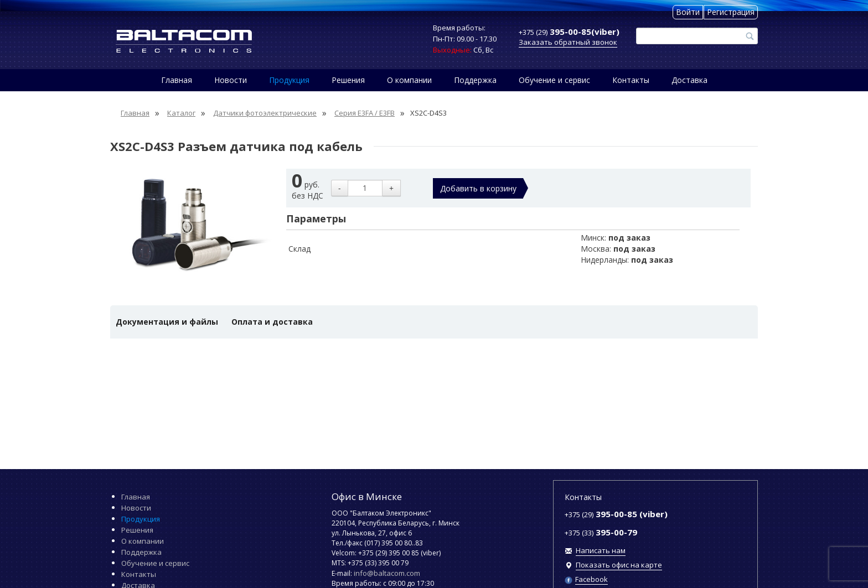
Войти (688, 12)
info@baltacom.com (387, 573)
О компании (409, 80)
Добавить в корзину (478, 188)
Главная (177, 80)
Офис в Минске (367, 496)
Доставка (689, 80)
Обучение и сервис (554, 80)
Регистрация (731, 12)
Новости (231, 80)
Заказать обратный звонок (568, 42)
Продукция (289, 80)
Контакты (631, 80)
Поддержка (475, 80)
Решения (348, 80)
